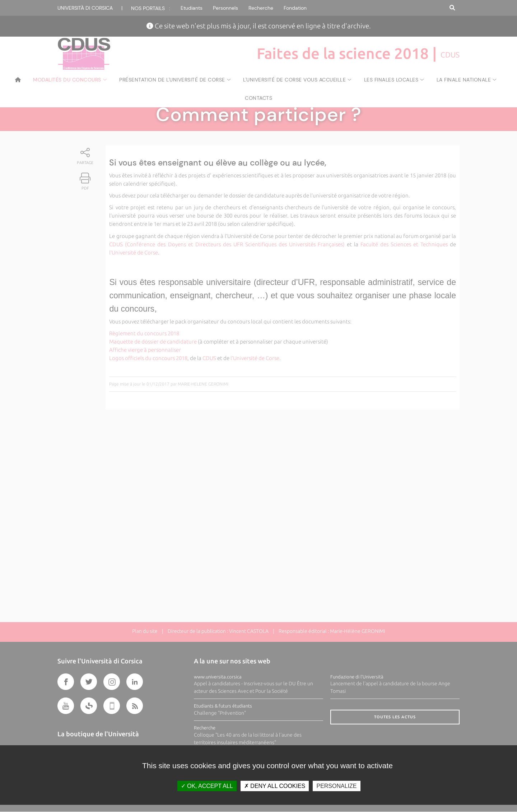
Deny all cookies (275, 786)
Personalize (336, 786)
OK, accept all (207, 786)
